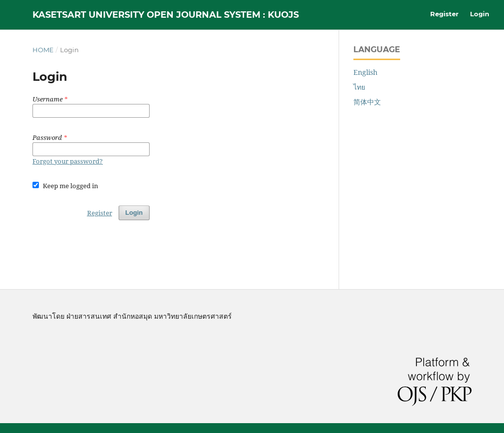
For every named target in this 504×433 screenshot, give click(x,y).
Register (444, 14)
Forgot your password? (68, 161)
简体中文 (367, 102)
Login (480, 14)
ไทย (359, 87)
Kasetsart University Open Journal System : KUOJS (166, 15)
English (365, 72)
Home (43, 50)
